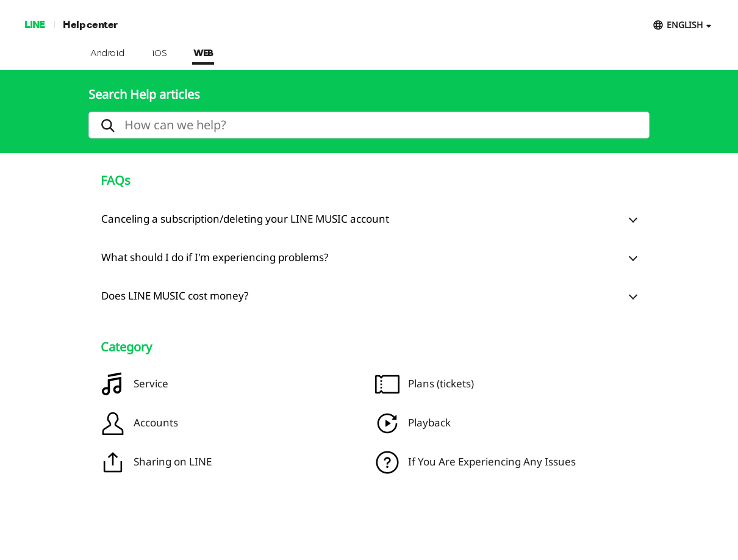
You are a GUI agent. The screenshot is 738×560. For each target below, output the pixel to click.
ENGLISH (685, 25)
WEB (203, 54)
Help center (90, 24)
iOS (159, 54)
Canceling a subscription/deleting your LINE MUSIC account (245, 219)
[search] (369, 125)
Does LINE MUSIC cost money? (175, 296)
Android (108, 54)
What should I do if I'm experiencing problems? (215, 257)
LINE (34, 24)
